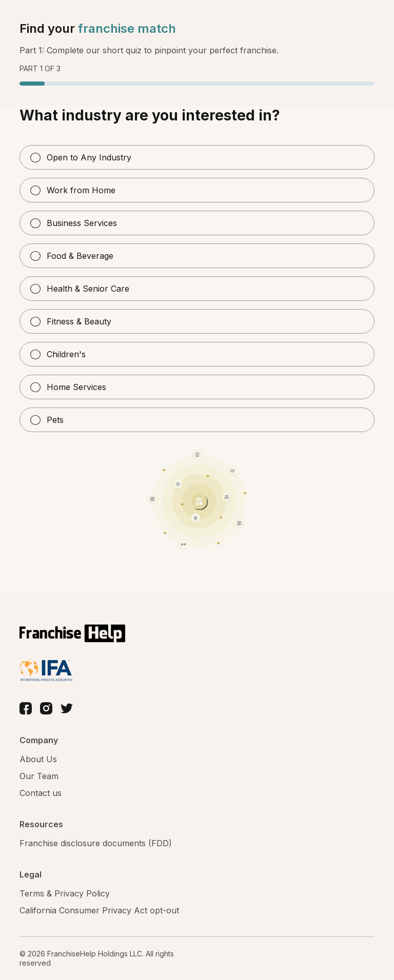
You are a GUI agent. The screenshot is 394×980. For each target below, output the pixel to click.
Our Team (39, 776)
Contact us (41, 793)
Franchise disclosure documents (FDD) (96, 843)
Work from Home (73, 190)
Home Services (68, 387)
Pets (47, 420)
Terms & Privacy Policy (65, 893)
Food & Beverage (72, 256)
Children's (58, 354)
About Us (38, 759)
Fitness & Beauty (71, 321)
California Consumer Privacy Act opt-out (99, 910)
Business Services (74, 223)
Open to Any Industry (81, 157)
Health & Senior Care (80, 289)
